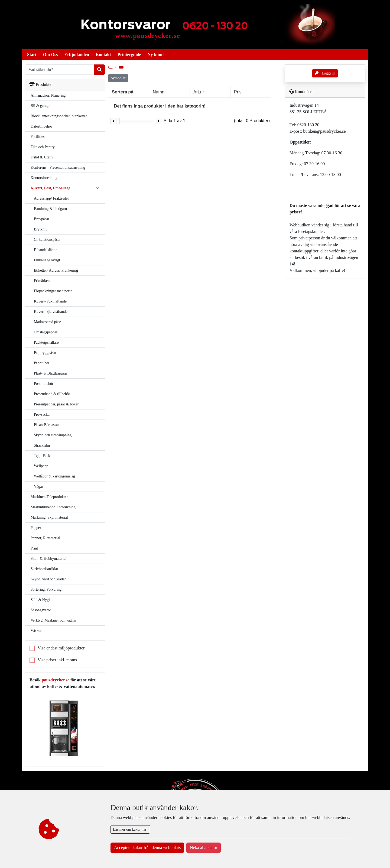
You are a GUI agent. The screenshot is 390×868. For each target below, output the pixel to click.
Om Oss (51, 55)
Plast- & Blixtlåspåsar (51, 373)
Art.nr (199, 92)
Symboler (118, 78)
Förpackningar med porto (53, 291)
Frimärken (42, 281)
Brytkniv (41, 229)
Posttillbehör (44, 384)
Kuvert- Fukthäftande (50, 301)
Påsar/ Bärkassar (46, 425)
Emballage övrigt (47, 260)
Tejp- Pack (42, 456)
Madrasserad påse (47, 322)
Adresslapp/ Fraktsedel (51, 198)
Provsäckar (42, 415)
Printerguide (129, 55)
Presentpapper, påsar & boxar (56, 404)
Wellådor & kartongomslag (54, 476)
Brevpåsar (42, 219)
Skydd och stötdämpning (53, 435)
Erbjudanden (77, 55)
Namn (159, 92)
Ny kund (156, 55)
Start (32, 55)
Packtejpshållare (46, 342)
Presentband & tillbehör (52, 394)
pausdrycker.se (56, 680)
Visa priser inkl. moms (57, 660)
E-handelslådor (45, 250)
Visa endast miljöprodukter (61, 648)
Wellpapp (41, 466)
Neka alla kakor (204, 848)
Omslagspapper (46, 332)
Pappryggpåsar (45, 353)
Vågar (38, 487)
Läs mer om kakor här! (130, 829)
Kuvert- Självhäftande (51, 312)
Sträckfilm (42, 445)
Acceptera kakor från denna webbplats (147, 848)
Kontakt (103, 55)
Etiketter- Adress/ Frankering (56, 270)
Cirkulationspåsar (47, 240)
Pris (238, 92)
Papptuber (42, 363)
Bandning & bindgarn (50, 209)
